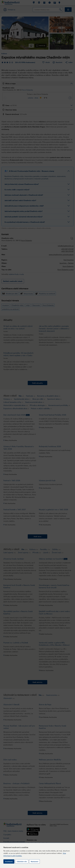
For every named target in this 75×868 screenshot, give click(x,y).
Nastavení (34, 861)
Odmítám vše (22, 861)
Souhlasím (9, 861)
